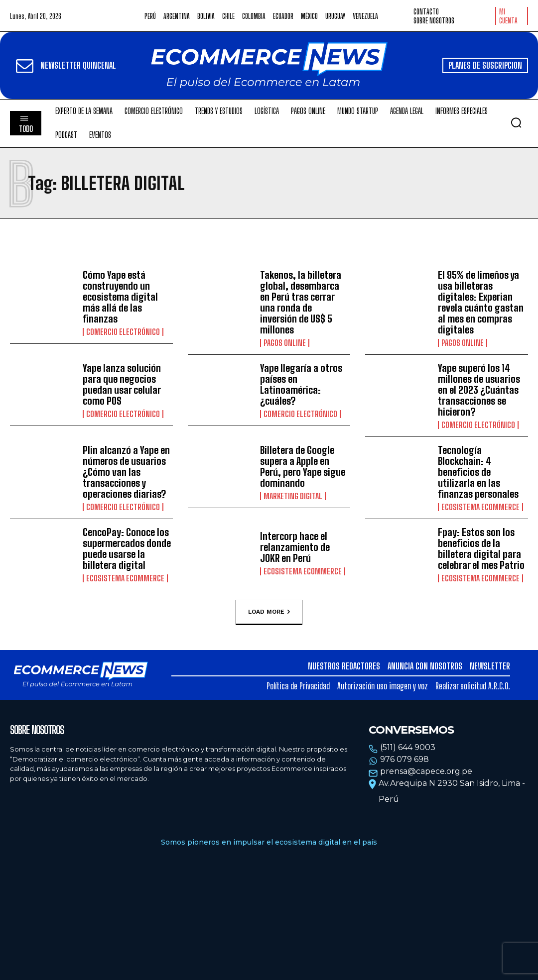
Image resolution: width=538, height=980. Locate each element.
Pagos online (285, 343)
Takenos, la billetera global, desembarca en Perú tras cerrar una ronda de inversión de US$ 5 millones (301, 302)
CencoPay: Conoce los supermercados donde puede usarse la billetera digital (127, 548)
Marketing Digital (293, 496)
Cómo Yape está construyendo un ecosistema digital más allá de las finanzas (120, 297)
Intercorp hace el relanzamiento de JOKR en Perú (295, 547)
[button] (516, 122)
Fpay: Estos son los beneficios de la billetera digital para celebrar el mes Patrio (481, 548)
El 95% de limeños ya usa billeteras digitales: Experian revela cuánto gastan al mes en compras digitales (481, 302)
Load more (269, 612)
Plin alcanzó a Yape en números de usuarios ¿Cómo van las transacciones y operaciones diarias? (126, 472)
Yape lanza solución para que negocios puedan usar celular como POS (122, 384)
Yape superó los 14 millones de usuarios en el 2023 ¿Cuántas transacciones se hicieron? (479, 390)
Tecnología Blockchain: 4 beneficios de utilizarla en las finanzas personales (478, 472)
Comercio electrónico (123, 332)
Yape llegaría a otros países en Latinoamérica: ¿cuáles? (301, 384)
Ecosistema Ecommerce (480, 507)
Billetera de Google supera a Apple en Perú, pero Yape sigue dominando (303, 466)
